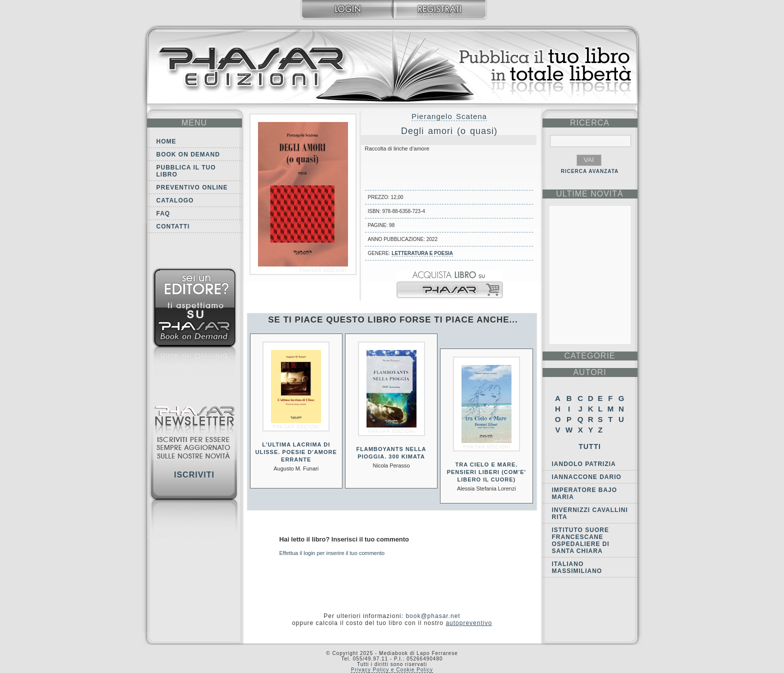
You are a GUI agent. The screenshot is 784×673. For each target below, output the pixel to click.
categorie (589, 356)
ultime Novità (590, 194)
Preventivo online (192, 187)
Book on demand (188, 154)
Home (166, 141)
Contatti (173, 226)
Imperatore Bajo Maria (585, 493)
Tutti (590, 446)
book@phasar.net (433, 616)
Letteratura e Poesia (422, 253)
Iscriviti (194, 475)
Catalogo (175, 200)
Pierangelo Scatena (449, 116)
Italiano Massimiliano (577, 567)
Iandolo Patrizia (584, 464)
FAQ (163, 213)
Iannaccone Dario (587, 477)
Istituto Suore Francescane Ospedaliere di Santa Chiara (581, 540)
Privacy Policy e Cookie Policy (392, 670)
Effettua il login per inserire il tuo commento (332, 553)
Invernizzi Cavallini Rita (590, 513)
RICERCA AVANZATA (590, 171)
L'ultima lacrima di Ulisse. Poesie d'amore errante (296, 452)
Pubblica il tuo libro (186, 171)
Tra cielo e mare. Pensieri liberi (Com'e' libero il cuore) (486, 472)
